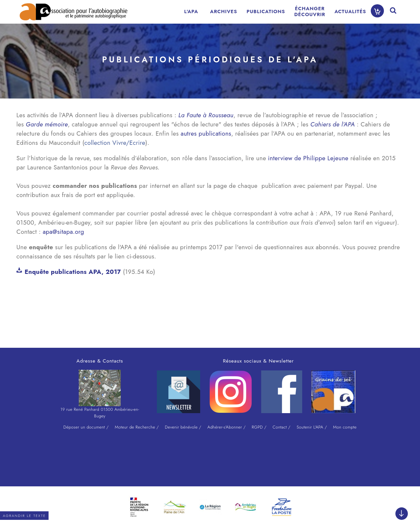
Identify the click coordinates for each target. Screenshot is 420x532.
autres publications (206, 133)
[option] (139, 507)
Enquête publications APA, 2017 (73, 272)
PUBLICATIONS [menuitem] (266, 11)
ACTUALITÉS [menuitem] (350, 11)
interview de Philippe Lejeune (308, 158)
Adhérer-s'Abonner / (227, 427)
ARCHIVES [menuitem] (223, 11)
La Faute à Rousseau (206, 115)
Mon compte (345, 427)
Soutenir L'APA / (312, 427)
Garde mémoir (45, 124)
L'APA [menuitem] (191, 11)
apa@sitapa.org (63, 232)
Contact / (282, 427)
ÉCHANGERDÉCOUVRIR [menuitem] (310, 11)
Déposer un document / (86, 427)
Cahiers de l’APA (333, 124)
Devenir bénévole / (183, 427)
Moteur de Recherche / (137, 427)
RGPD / (259, 427)
